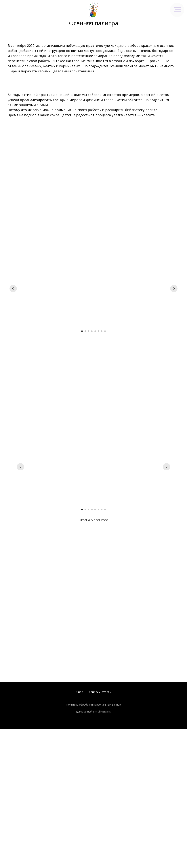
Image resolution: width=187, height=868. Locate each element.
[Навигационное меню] (177, 10)
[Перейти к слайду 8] (105, 331)
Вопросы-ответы (100, 692)
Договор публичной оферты (93, 711)
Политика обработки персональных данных (94, 705)
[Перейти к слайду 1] (82, 331)
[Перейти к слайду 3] (89, 331)
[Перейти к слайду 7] (102, 331)
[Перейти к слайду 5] (95, 331)
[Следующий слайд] (174, 289)
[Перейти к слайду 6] (98, 331)
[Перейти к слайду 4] (92, 331)
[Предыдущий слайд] (13, 289)
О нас (79, 692)
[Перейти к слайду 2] (85, 331)
